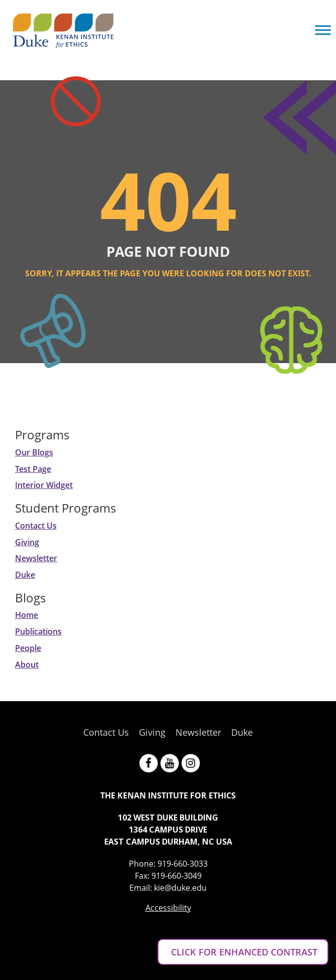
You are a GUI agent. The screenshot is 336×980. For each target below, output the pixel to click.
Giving (27, 542)
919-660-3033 (183, 864)
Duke (25, 575)
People (28, 648)
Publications (38, 631)
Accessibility (168, 908)
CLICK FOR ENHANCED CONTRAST (243, 952)
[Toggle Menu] (323, 30)
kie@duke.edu (180, 888)
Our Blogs (34, 452)
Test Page (33, 469)
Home (27, 615)
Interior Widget (44, 485)
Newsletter (36, 558)
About (27, 665)
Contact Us (36, 526)
